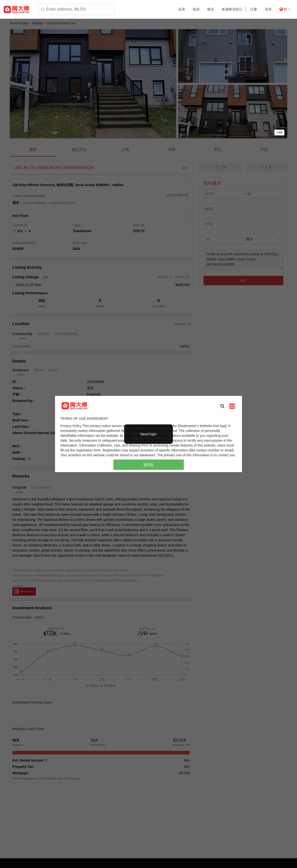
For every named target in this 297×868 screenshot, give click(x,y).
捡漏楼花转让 (232, 9)
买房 (182, 9)
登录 (268, 9)
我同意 (148, 465)
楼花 (211, 9)
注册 (254, 9)
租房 (196, 9)
